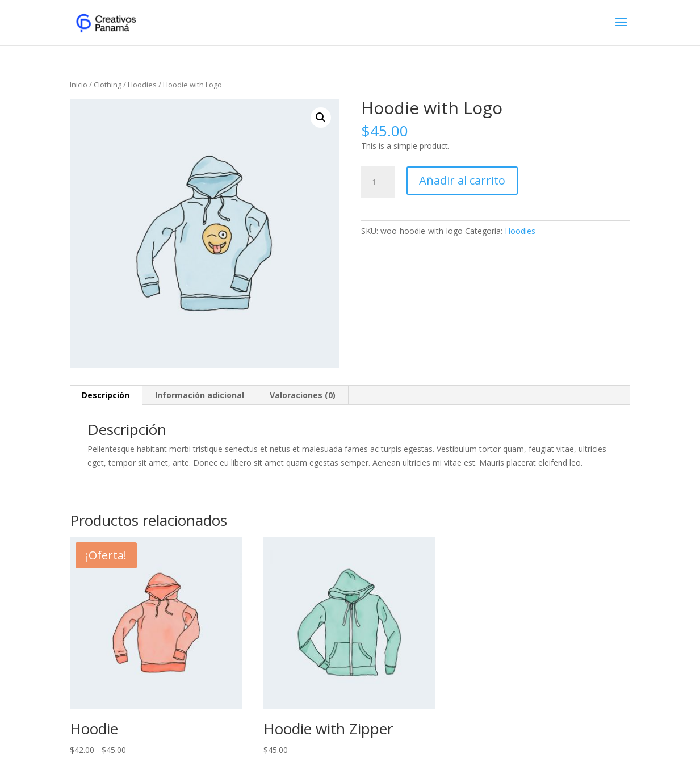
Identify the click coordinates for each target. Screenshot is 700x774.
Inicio (79, 85)
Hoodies (142, 85)
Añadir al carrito (462, 180)
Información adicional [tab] (200, 395)
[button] (321, 118)
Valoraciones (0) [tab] (303, 395)
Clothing (108, 85)
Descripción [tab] (106, 395)
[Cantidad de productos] (378, 182)
